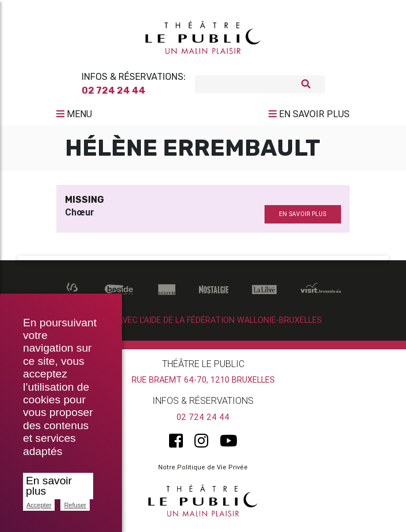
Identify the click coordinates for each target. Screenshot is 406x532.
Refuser (75, 505)
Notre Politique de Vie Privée (203, 472)
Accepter (39, 505)
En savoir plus (49, 486)
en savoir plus (302, 219)
